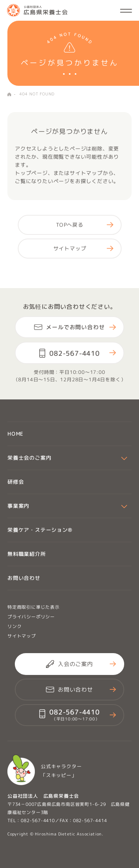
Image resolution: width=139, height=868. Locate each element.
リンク (14, 626)
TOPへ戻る (70, 225)
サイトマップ (69, 248)
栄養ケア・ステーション (40, 530)
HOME (9, 94)
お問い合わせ (24, 578)
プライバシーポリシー (31, 617)
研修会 (16, 482)
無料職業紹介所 (27, 554)
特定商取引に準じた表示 (34, 607)
